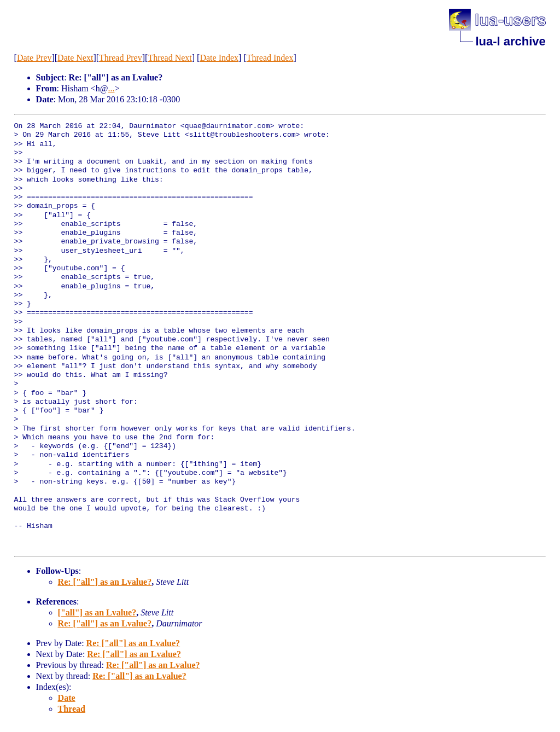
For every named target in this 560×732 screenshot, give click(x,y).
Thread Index (270, 58)
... (112, 88)
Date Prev (34, 58)
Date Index (219, 58)
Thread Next (170, 58)
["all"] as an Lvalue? (97, 612)
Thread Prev (121, 58)
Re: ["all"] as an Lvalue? (105, 582)
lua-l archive (510, 41)
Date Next (75, 58)
